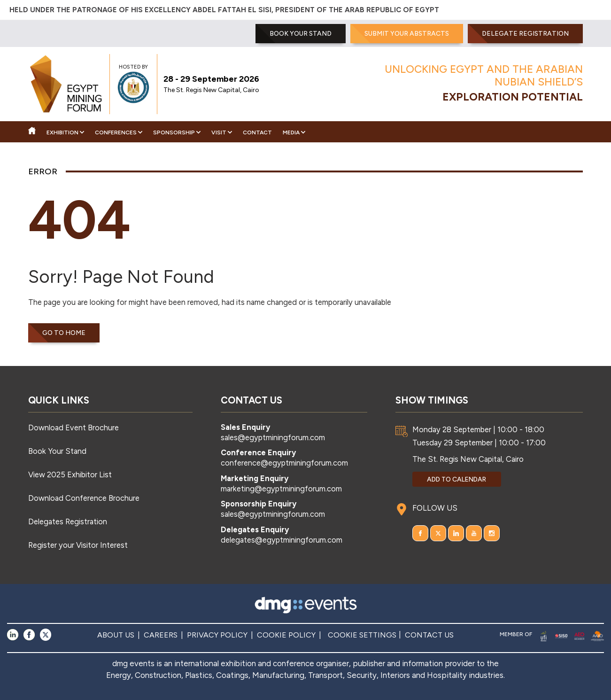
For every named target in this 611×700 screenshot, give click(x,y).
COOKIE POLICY (286, 635)
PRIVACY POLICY (217, 635)
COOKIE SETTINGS (362, 635)
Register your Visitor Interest (78, 545)
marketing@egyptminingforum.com (281, 489)
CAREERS (161, 635)
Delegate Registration (525, 34)
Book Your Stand (57, 451)
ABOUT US (116, 635)
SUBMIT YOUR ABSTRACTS (407, 34)
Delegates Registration (68, 521)
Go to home (64, 333)
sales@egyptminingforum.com (273, 437)
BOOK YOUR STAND (301, 34)
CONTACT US (429, 635)
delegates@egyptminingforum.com (282, 540)
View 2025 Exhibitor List (70, 474)
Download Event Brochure (73, 428)
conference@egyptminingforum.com (284, 463)
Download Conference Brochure (84, 498)
